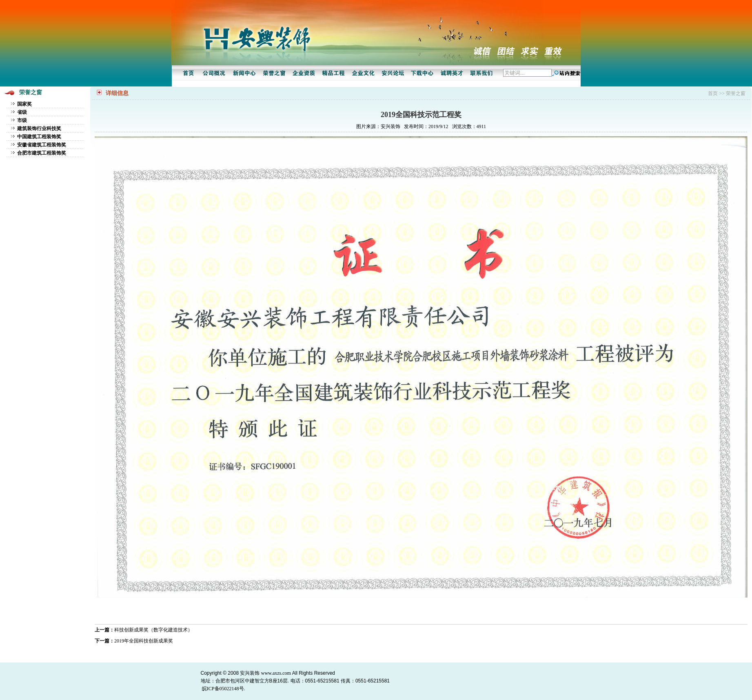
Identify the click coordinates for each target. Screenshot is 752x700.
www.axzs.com (276, 673)
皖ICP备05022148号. (224, 689)
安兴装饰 (250, 673)
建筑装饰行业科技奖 (39, 128)
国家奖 (24, 104)
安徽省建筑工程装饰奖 (42, 145)
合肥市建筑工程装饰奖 (42, 153)
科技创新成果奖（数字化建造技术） (153, 630)
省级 (22, 112)
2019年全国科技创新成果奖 (144, 641)
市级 (22, 120)
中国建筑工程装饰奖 (39, 137)
